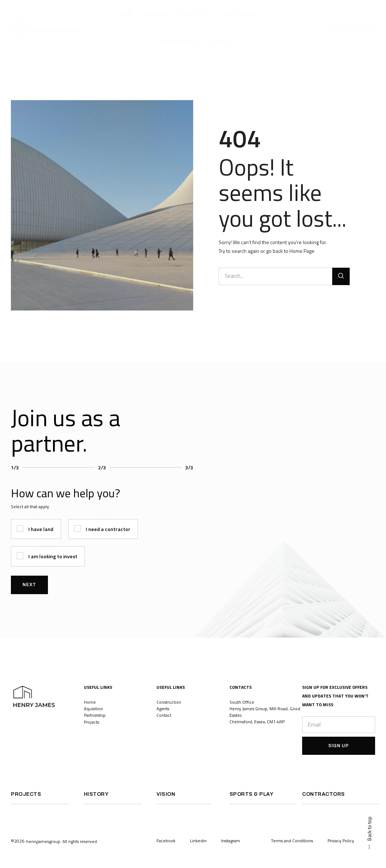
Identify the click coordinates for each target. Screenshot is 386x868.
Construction (169, 702)
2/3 (102, 467)
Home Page (302, 251)
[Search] (341, 276)
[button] (62, 850)
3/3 (189, 467)
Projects (92, 722)
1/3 (15, 467)
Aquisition (94, 709)
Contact (164, 715)
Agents (163, 709)
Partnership (95, 715)
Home (90, 702)
